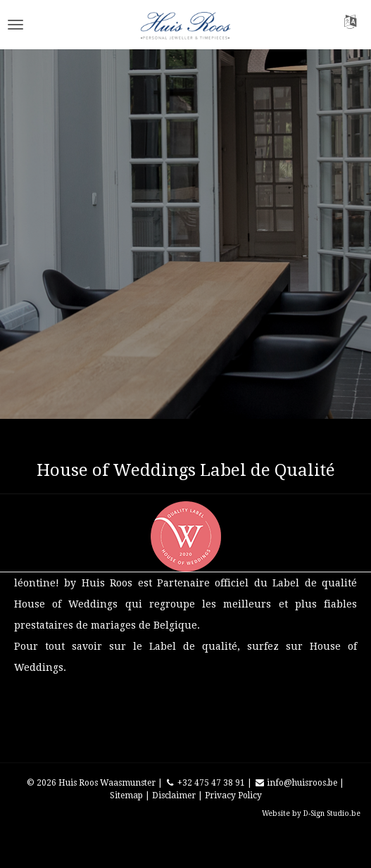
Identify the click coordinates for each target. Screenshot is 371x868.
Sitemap (126, 795)
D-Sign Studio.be (332, 813)
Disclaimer (174, 795)
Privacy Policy (233, 795)
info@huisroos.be (296, 783)
